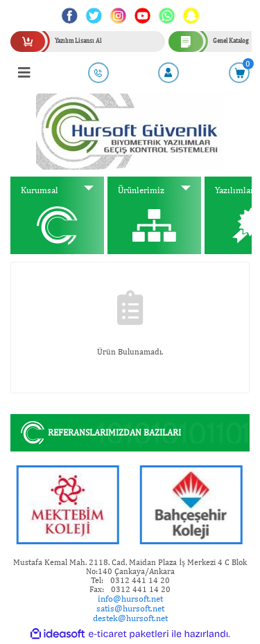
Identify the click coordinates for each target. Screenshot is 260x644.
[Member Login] (168, 73)
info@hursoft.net (130, 599)
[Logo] (130, 131)
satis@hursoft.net (130, 608)
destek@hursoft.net (130, 618)
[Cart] (239, 73)
